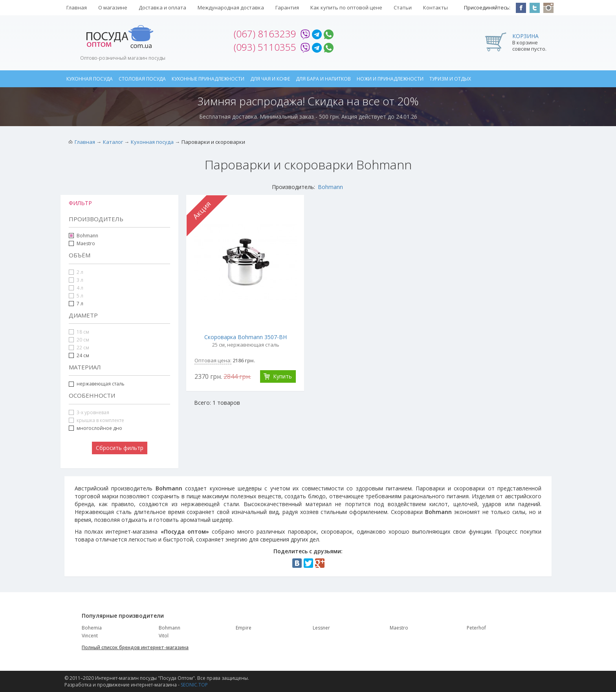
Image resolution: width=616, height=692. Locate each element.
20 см (79, 340)
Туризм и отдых (450, 79)
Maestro (86, 243)
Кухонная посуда (90, 79)
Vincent (90, 636)
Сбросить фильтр (120, 448)
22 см (79, 348)
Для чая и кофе (270, 79)
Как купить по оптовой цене (346, 7)
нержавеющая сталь (101, 384)
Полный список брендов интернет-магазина (135, 647)
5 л (76, 296)
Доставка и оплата (162, 7)
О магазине (113, 7)
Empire (244, 628)
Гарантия (287, 7)
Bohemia (92, 628)
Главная (77, 7)
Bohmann (330, 187)
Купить (282, 376)
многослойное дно (95, 428)
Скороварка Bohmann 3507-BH (246, 337)
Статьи (403, 7)
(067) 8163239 (265, 34)
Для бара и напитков (323, 79)
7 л (76, 304)
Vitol (164, 636)
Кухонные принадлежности (208, 79)
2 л (76, 272)
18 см (79, 332)
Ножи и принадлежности (390, 79)
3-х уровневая (89, 412)
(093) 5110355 (265, 47)
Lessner (321, 628)
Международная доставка (231, 7)
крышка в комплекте (96, 420)
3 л (76, 280)
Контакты (435, 7)
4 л (76, 288)
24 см (79, 355)
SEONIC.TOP (194, 685)
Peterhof (476, 628)
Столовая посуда (142, 79)
